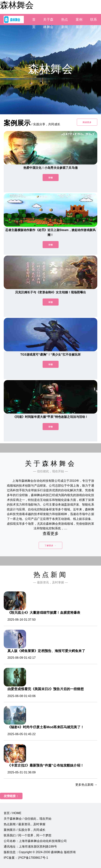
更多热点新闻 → (86, 785)
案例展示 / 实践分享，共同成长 (25, 830)
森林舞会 (17, 5)
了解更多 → (50, 546)
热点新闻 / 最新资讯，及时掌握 (25, 824)
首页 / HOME (13, 813)
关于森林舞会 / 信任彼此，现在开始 (28, 819)
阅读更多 (87, 122)
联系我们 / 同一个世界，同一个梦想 (28, 835)
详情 (51, 178)
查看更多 (50, 534)
